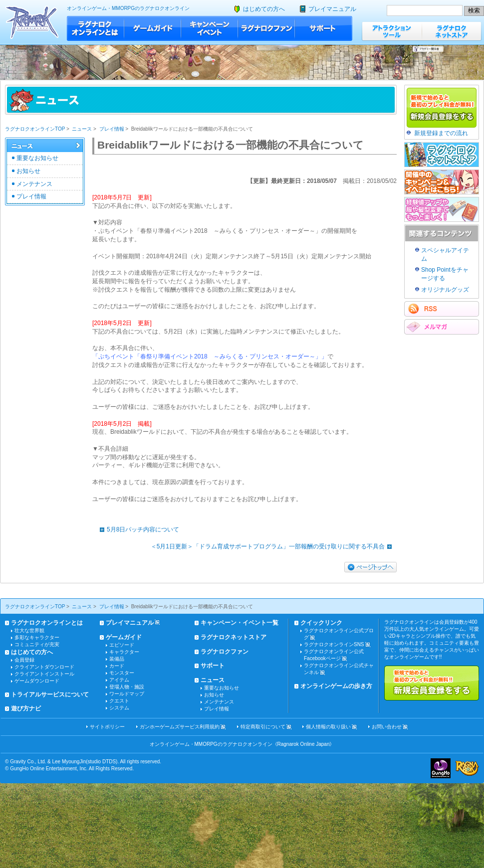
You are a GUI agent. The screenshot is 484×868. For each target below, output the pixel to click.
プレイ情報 (112, 129)
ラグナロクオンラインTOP (35, 129)
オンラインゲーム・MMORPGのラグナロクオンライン (128, 8)
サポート (324, 28)
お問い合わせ (387, 727)
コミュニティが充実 (37, 644)
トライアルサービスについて (50, 694)
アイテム (119, 680)
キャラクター (124, 652)
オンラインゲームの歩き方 (336, 686)
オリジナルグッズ (445, 290)
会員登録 (24, 660)
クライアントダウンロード (44, 667)
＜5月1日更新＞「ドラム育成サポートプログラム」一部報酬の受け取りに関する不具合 (274, 546)
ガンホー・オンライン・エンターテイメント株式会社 (441, 768)
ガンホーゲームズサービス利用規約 (180, 727)
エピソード (122, 645)
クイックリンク (321, 623)
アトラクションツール (392, 31)
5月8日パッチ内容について (137, 529)
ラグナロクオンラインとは (96, 28)
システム (119, 708)
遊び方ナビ (26, 708)
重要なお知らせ (37, 158)
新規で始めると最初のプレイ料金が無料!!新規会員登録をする (432, 683)
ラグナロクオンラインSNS (334, 644)
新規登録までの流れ (441, 133)
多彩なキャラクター (37, 637)
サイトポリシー (107, 727)
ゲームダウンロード (37, 681)
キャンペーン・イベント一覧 (240, 623)
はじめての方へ (264, 9)
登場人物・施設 (127, 687)
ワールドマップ (127, 694)
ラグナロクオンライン (32, 22)
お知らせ (28, 171)
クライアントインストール (44, 674)
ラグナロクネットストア (452, 31)
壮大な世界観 (29, 630)
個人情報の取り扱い (328, 727)
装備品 (117, 659)
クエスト (119, 701)
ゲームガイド (153, 28)
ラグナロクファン (266, 28)
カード (117, 666)
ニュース (82, 129)
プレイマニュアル (332, 9)
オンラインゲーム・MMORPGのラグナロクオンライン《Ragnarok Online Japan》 (242, 744)
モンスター (122, 673)
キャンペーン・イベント (210, 28)
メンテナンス (34, 184)
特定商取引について (263, 727)
